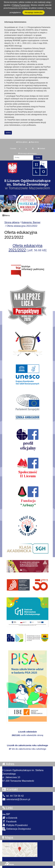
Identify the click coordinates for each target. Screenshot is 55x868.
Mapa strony (34, 142)
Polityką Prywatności (21, 5)
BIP (6, 814)
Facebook (9, 821)
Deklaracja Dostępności (17, 829)
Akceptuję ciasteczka (34, 12)
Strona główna (22, 142)
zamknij (8, 133)
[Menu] (27, 215)
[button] (52, 204)
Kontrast (41, 149)
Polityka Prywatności (15, 825)
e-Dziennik (10, 818)
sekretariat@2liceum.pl (16, 799)
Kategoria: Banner (31, 222)
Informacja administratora (27, 154)
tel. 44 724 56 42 (13, 796)
